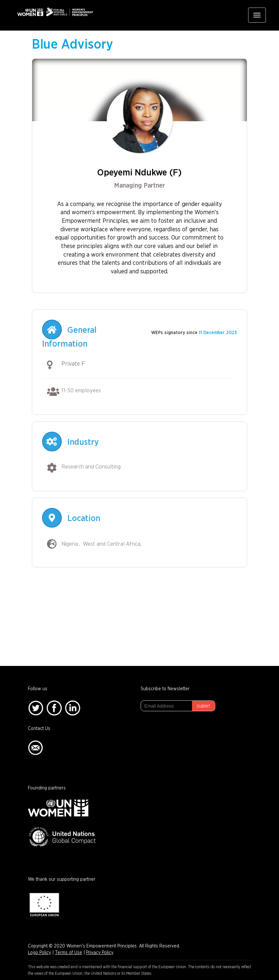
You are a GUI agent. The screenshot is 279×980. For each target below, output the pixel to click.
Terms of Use (69, 953)
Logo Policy (39, 953)
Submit (203, 706)
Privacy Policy (100, 953)
